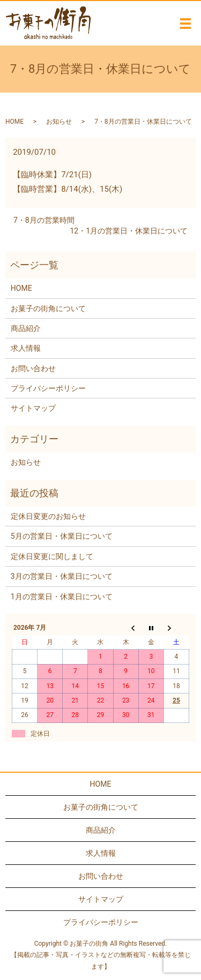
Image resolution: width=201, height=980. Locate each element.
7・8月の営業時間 (44, 220)
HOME (14, 122)
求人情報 (26, 348)
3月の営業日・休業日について (62, 576)
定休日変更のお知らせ (48, 516)
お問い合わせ (33, 368)
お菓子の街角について (48, 308)
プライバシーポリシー (48, 388)
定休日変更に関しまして (52, 556)
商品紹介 (26, 328)
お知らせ (59, 122)
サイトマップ (33, 408)
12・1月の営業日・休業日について (129, 231)
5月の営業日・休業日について (62, 536)
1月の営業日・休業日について (62, 597)
